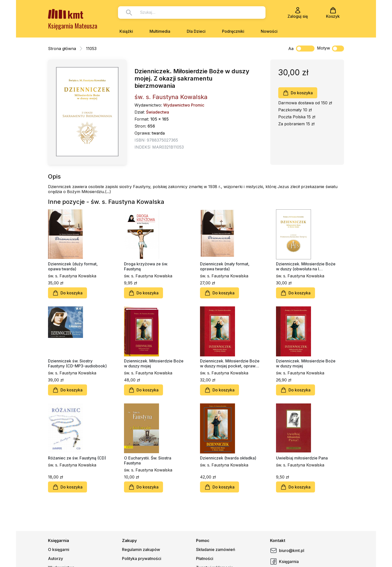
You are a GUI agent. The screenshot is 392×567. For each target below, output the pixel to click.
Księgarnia (284, 561)
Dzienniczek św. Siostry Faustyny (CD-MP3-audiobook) (77, 363)
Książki (126, 31)
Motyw (330, 49)
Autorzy (55, 558)
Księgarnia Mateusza (73, 26)
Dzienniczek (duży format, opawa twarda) (73, 266)
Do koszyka (298, 93)
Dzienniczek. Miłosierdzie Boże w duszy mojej (154, 363)
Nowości (269, 31)
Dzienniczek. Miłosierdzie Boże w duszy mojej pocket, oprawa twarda (230, 363)
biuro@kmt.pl (287, 550)
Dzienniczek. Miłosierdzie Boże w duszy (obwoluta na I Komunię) (306, 266)
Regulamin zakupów (141, 549)
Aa (291, 49)
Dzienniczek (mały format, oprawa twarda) (225, 266)
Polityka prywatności (142, 558)
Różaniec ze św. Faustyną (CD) (77, 458)
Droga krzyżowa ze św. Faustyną (146, 266)
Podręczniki (233, 31)
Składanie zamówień (216, 549)
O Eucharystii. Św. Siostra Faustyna (148, 460)
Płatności (205, 558)
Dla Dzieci (196, 31)
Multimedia (160, 31)
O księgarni (59, 549)
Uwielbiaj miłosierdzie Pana (302, 458)
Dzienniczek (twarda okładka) (228, 458)
